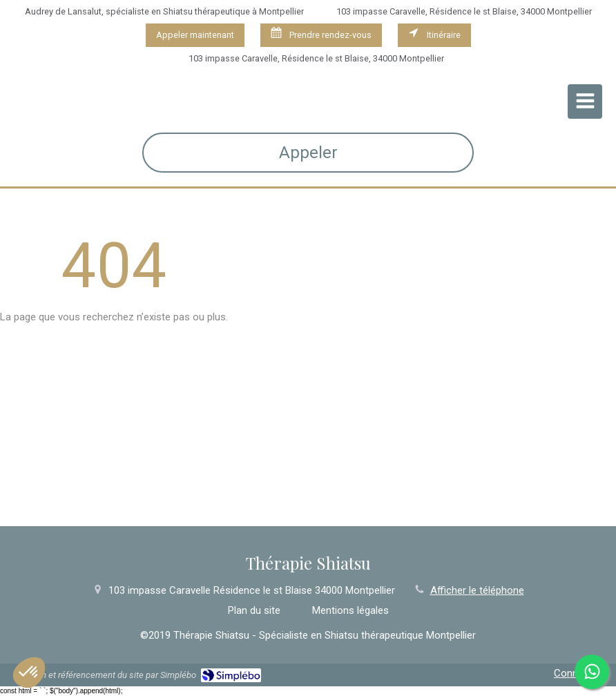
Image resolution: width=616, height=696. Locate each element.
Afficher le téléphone (477, 590)
